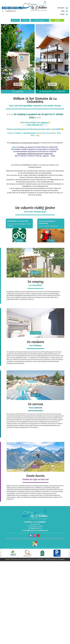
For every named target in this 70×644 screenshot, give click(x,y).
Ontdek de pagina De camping (35, 263)
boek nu (44, 122)
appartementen (30, 133)
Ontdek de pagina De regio (35, 457)
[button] (65, 11)
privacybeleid (61, 559)
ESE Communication (16, 559)
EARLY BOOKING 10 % (35, 125)
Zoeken (57, 20)
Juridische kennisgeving (51, 559)
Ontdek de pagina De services (35, 385)
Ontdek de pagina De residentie (35, 323)
